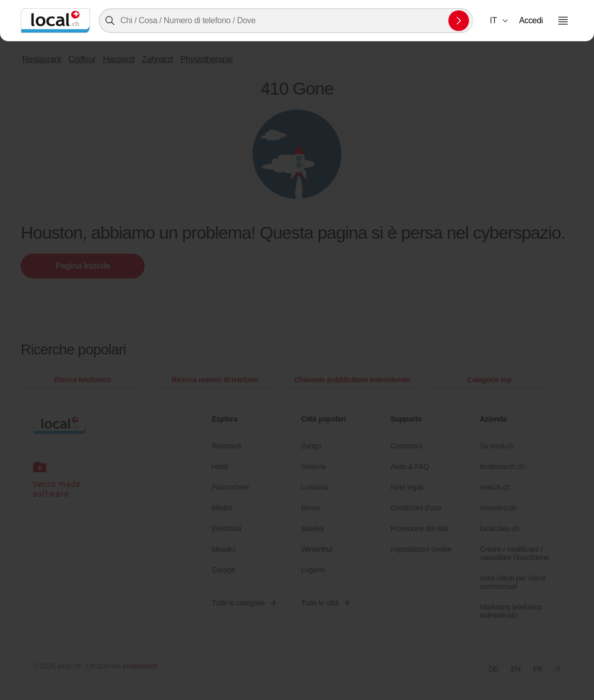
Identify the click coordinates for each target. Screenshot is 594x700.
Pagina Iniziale (82, 266)
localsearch (140, 666)
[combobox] (286, 21)
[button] (499, 21)
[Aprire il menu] (563, 21)
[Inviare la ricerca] (459, 21)
